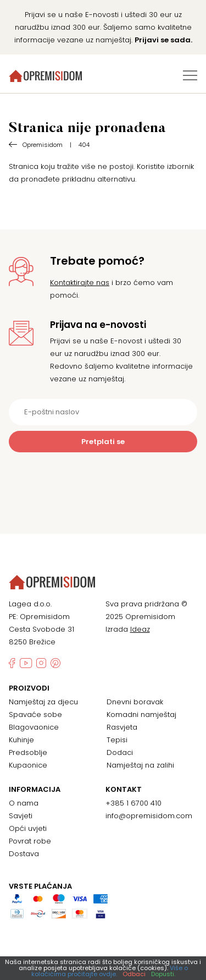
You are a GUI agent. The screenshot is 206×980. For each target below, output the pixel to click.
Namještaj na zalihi (140, 765)
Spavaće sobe (35, 715)
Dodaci (120, 752)
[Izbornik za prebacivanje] (190, 75)
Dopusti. (163, 974)
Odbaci (134, 974)
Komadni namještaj (141, 715)
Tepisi (117, 740)
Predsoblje (28, 752)
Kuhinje (21, 740)
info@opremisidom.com (149, 816)
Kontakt (124, 790)
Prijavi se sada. (163, 40)
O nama (24, 803)
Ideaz (140, 629)
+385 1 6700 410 (133, 803)
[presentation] (103, 479)
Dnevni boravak (135, 702)
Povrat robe (30, 841)
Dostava (24, 854)
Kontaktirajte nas (80, 283)
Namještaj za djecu (43, 702)
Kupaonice (28, 765)
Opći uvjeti (28, 828)
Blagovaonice (34, 727)
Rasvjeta (122, 727)
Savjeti (21, 816)
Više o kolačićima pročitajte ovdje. (110, 971)
